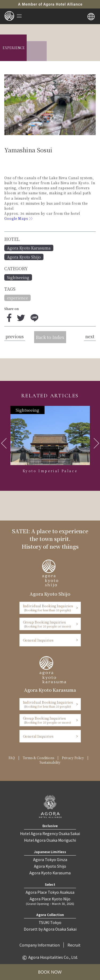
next (90, 336)
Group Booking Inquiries (48, 624)
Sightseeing (18, 277)
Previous (4, 443)
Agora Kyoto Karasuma (29, 248)
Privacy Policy (73, 758)
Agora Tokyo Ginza (50, 859)
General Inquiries (38, 640)
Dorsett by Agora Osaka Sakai (50, 929)
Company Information (40, 945)
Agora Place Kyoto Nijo (50, 901)
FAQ (12, 758)
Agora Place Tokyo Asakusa (50, 892)
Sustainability (50, 762)
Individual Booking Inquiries (48, 608)
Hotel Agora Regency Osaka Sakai (50, 833)
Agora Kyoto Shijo (24, 257)
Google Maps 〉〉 (20, 218)
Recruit (74, 945)
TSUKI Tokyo (50, 922)
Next (96, 443)
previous (15, 336)
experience (17, 298)
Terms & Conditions (38, 758)
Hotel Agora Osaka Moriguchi (50, 840)
